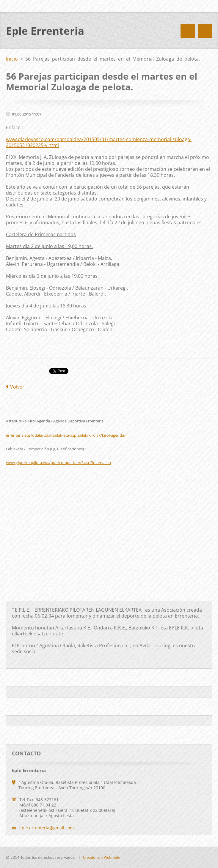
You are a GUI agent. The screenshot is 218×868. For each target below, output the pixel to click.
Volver (17, 387)
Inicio (12, 59)
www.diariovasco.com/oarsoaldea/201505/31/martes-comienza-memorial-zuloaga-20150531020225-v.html (99, 142)
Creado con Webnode (102, 857)
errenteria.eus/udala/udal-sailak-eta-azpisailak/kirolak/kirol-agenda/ (66, 435)
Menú (205, 31)
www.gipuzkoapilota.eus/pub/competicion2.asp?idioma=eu (58, 463)
